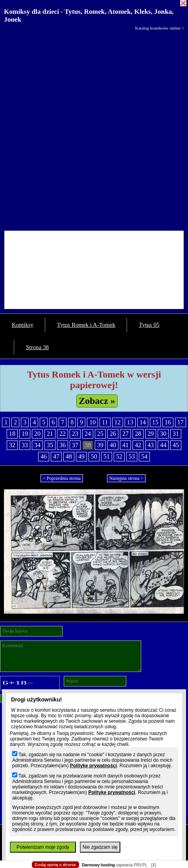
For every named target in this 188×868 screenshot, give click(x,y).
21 (50, 434)
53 (132, 456)
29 (151, 434)
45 (176, 445)
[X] (153, 865)
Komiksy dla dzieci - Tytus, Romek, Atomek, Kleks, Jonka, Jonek (89, 16)
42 (138, 445)
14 (143, 422)
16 (168, 422)
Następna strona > (126, 478)
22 (63, 434)
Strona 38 (37, 347)
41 (125, 445)
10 (92, 422)
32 (12, 445)
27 (125, 434)
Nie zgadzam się (100, 847)
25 (100, 434)
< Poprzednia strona (62, 478)
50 (94, 456)
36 (63, 445)
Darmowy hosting (98, 865)
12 (118, 422)
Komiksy (23, 325)
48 (69, 456)
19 (25, 434)
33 (25, 445)
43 (151, 445)
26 (113, 434)
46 (44, 456)
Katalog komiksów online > (159, 28)
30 (163, 434)
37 (75, 445)
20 (37, 434)
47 (56, 456)
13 (130, 422)
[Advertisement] (94, 129)
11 (105, 422)
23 (75, 434)
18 (12, 434)
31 (176, 434)
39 (100, 445)
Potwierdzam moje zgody (43, 847)
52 (119, 456)
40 (113, 445)
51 (107, 456)
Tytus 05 (149, 325)
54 (144, 456)
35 (50, 445)
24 (88, 434)
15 (155, 422)
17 (181, 422)
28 (138, 434)
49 (81, 456)
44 (163, 445)
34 (37, 445)
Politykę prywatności (93, 766)
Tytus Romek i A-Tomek (86, 325)
